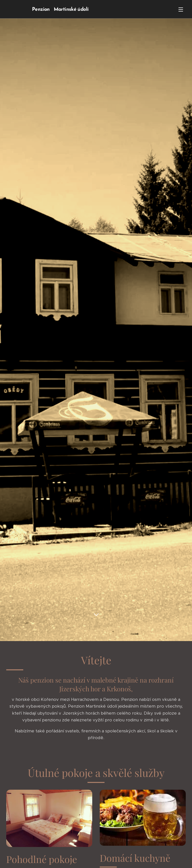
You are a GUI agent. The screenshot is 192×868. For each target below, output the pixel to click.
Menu (181, 10)
